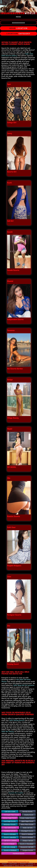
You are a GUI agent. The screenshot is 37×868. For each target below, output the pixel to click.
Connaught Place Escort (11, 815)
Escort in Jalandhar (10, 837)
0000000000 (18, 23)
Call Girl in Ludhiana (10, 841)
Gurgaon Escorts (28, 850)
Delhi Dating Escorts (17, 720)
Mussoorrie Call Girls (27, 847)
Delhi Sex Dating (8, 731)
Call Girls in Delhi (10, 812)
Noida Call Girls (28, 828)
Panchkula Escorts (19, 854)
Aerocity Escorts (27, 812)
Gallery (14, 864)
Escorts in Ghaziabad (27, 844)
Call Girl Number (24, 866)
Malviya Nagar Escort (10, 818)
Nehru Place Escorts (27, 825)
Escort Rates (27, 864)
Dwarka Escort (29, 815)
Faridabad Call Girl (10, 831)
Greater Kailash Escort (27, 818)
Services (8, 866)
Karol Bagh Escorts (10, 821)
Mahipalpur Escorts (10, 825)
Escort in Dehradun (10, 834)
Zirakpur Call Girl (28, 841)
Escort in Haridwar (27, 834)
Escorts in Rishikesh (10, 850)
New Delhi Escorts (10, 828)
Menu (19, 17)
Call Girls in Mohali (9, 847)
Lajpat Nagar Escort (27, 821)
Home (5, 864)
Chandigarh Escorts (27, 831)
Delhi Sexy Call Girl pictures (24, 685)
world (18, 13)
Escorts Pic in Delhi (16, 793)
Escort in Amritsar (28, 837)
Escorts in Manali (9, 844)
